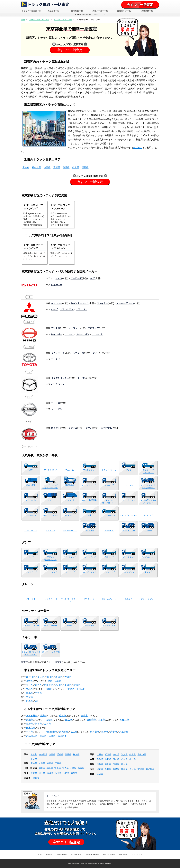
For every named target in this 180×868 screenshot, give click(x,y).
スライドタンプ (129, 557)
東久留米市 (51, 732)
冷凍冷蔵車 (31, 485)
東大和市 (64, 732)
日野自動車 (29, 347)
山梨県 (73, 768)
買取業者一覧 (53, 11)
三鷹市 (52, 736)
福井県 (50, 768)
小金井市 (124, 720)
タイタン (82, 378)
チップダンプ (31, 572)
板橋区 (59, 677)
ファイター (102, 303)
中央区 (71, 689)
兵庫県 (108, 754)
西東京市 (31, 728)
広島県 (124, 759)
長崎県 (116, 769)
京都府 (116, 754)
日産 (29, 422)
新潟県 (65, 768)
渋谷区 (39, 685)
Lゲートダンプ (90, 557)
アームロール (31, 515)
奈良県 (133, 754)
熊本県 (124, 769)
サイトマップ (137, 855)
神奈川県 (36, 167)
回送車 (70, 626)
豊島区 (30, 689)
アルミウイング (50, 470)
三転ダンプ (109, 557)
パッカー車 (70, 500)
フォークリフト (129, 500)
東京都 (26, 167)
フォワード (76, 278)
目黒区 (30, 701)
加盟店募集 (123, 855)
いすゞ (29, 297)
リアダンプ (70, 572)
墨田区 (68, 685)
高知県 (124, 764)
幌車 (90, 515)
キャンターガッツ (80, 303)
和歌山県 (142, 754)
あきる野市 (32, 716)
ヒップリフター (109, 626)
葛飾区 (30, 681)
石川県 (42, 768)
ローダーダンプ (90, 572)
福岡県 (100, 769)
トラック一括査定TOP (31, 11)
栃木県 (76, 167)
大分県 (133, 769)
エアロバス (81, 309)
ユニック (129, 599)
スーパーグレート (125, 303)
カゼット (56, 428)
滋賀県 (124, 754)
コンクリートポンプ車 (50, 652)
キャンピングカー (50, 515)
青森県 (34, 773)
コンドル (73, 428)
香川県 (108, 764)
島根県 (108, 759)
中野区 (39, 693)
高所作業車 (70, 485)
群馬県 (85, 167)
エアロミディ (67, 309)
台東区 (49, 689)
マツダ (29, 397)
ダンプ (129, 470)
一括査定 (138, 148)
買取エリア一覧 (124, 11)
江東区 (58, 681)
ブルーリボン (83, 334)
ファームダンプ (50, 572)
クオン (89, 428)
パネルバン (50, 531)
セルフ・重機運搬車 (90, 500)
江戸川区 (31, 677)
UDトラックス (29, 447)
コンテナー (50, 500)
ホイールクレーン (109, 599)
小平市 (102, 720)
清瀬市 (30, 720)
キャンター (57, 303)
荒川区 (50, 677)
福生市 (74, 732)
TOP (23, 20)
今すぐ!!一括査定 (140, 5)
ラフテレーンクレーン (148, 599)
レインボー (57, 334)
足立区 (41, 677)
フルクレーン (90, 599)
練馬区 (30, 693)
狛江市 (49, 720)
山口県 (133, 759)
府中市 (114, 732)
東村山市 (94, 732)
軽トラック (70, 515)
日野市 (105, 732)
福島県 (74, 773)
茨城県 (66, 167)
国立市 (69, 720)
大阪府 (100, 754)
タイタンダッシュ (60, 378)
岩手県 (42, 773)
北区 (50, 681)
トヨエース (78, 353)
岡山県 (116, 759)
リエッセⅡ (97, 334)
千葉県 (57, 167)
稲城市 (43, 716)
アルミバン (70, 470)
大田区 (68, 677)
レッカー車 (90, 531)
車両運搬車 (90, 626)
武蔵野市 (62, 736)
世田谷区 (49, 685)
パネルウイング (31, 531)
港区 (37, 701)
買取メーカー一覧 (100, 11)
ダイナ (96, 353)
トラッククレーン (109, 470)
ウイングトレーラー (129, 515)
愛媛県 (116, 764)
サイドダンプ (129, 572)
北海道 (36, 778)
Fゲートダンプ (70, 557)
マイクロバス (31, 500)
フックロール (109, 515)
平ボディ (31, 470)
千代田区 (81, 689)
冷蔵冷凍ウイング (70, 531)
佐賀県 (108, 769)
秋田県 (58, 773)
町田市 (43, 736)
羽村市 (30, 732)
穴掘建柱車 (109, 531)
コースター (57, 359)
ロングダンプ (109, 572)
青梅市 (84, 716)
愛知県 (34, 763)
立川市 (48, 724)
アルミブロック (90, 470)
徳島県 (100, 764)
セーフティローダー (90, 485)
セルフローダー (109, 485)
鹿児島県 (150, 769)
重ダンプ (148, 572)
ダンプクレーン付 (148, 557)
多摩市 (30, 724)
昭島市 (63, 716)
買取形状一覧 (77, 11)
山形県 (66, 773)
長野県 (81, 768)
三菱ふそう (29, 322)
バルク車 (148, 531)
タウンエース (58, 353)
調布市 (39, 724)
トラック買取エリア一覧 (39, 20)
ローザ (54, 309)
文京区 (30, 697)
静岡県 (50, 763)
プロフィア (93, 328)
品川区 (59, 685)
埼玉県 (47, 167)
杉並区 (30, 685)
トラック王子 (53, 796)
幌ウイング (148, 515)
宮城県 (50, 773)
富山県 (58, 768)
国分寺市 (91, 720)
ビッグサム (106, 428)
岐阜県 (42, 763)
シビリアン (57, 409)
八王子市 (124, 732)
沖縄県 (100, 774)
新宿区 (77, 685)
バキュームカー (129, 531)
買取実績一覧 (147, 11)
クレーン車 (129, 485)
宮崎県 (141, 769)
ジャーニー (57, 285)
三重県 (58, 763)
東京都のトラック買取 (63, 20)
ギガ (92, 278)
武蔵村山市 (32, 736)
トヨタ (29, 372)
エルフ (59, 278)
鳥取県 (100, 759)
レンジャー (74, 328)
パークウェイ (58, 384)
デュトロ (56, 328)
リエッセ (69, 334)
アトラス (56, 403)
